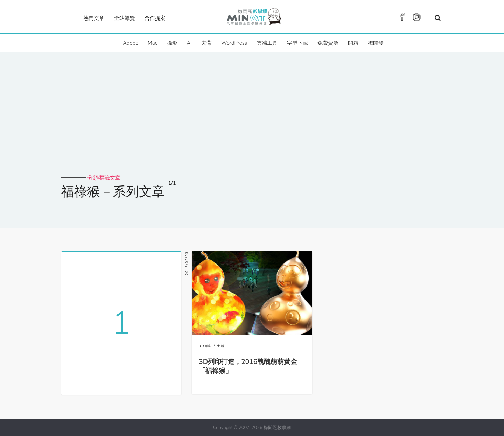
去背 (206, 43)
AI (190, 43)
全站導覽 (125, 18)
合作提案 (155, 18)
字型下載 (297, 43)
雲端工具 (267, 43)
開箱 (353, 43)
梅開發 (376, 43)
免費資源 (328, 43)
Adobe (131, 43)
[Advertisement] (252, 122)
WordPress (234, 43)
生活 (221, 346)
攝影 (172, 43)
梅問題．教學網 (254, 18)
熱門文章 (94, 18)
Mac (152, 43)
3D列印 (205, 346)
